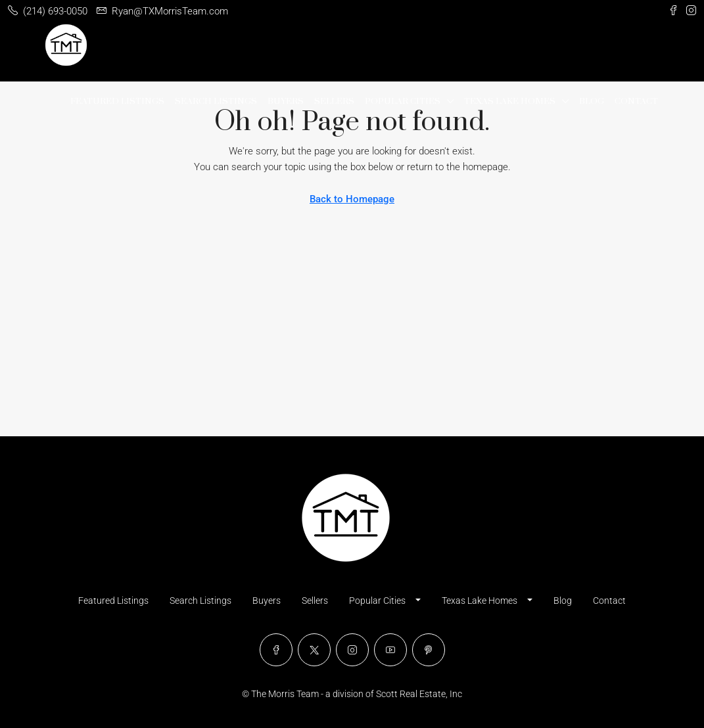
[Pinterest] (429, 650)
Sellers (334, 101)
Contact (636, 101)
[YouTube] (390, 650)
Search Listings (216, 101)
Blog (592, 101)
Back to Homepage (352, 199)
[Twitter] (314, 650)
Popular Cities (403, 101)
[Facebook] (276, 650)
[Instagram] (352, 650)
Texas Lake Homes (510, 101)
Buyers (286, 101)
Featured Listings (117, 101)
